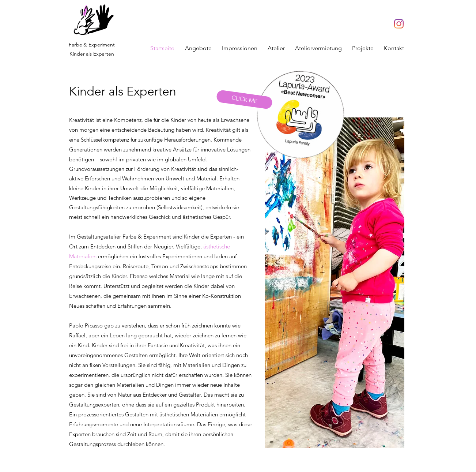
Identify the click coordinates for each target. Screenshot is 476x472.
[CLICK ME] (244, 100)
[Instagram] (399, 24)
